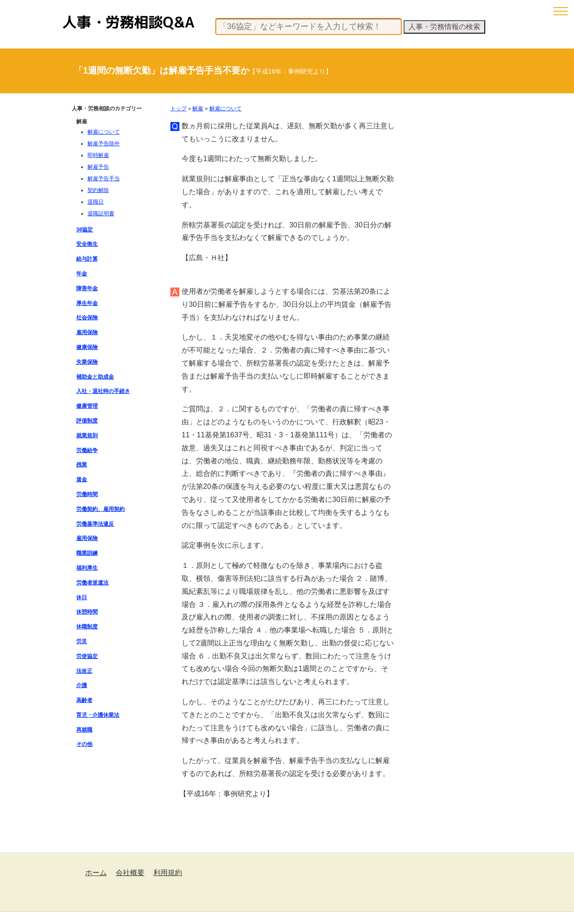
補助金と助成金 (95, 377)
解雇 (198, 109)
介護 (82, 685)
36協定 (85, 230)
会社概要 (130, 873)
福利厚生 (87, 568)
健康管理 (87, 406)
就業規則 (87, 436)
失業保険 (87, 362)
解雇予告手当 (104, 179)
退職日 (96, 202)
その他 (84, 744)
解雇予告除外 (104, 144)
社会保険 (87, 318)
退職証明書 (101, 214)
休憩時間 (87, 612)
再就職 (84, 730)
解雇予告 (98, 167)
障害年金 (87, 288)
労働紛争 (87, 450)
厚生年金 (87, 303)
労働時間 (87, 494)
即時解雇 (98, 155)
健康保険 (87, 347)
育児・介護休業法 (98, 715)
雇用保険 (87, 332)
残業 (82, 465)
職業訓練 (87, 553)
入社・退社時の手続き (103, 391)
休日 (82, 597)
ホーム (96, 873)
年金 (82, 274)
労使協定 (87, 656)
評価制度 (87, 421)
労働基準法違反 (95, 524)
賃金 (82, 479)
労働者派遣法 (92, 583)
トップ (178, 109)
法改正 (84, 671)
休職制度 (87, 627)
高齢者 (84, 700)
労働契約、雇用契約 (100, 509)
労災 (82, 641)
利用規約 (168, 873)
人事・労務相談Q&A (128, 22)
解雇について (226, 109)
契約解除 (98, 190)
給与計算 (87, 259)
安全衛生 (87, 244)
